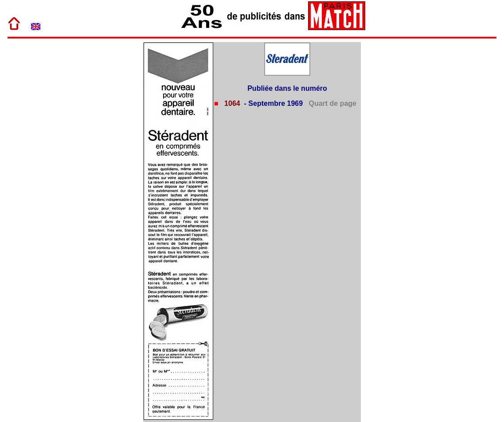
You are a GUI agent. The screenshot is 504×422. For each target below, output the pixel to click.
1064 (231, 103)
